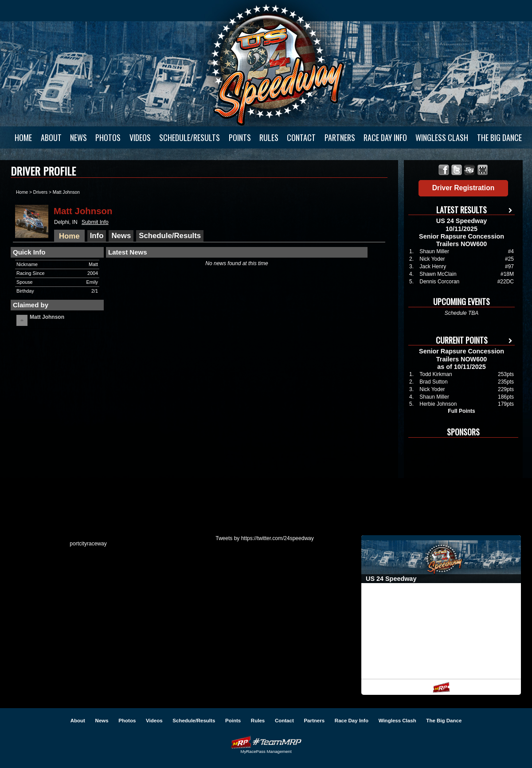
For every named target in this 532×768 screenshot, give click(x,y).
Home (23, 137)
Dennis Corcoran (439, 282)
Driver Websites (266, 742)
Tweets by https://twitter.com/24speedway (264, 538)
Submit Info (95, 222)
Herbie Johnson (438, 404)
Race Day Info (385, 137)
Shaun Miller (434, 251)
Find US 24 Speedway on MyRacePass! (483, 170)
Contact (301, 137)
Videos (140, 137)
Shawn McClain (438, 274)
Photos (108, 137)
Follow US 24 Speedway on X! (457, 170)
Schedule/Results (190, 137)
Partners (340, 137)
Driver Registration (463, 188)
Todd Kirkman (436, 374)
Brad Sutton (433, 382)
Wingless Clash (442, 137)
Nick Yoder (432, 259)
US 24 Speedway (277, 65)
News (78, 137)
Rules (269, 137)
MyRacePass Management (266, 751)
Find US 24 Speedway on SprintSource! (470, 170)
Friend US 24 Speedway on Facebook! (444, 170)
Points (240, 137)
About (51, 137)
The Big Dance (499, 137)
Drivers (40, 192)
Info (97, 236)
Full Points (461, 411)
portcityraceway (88, 544)
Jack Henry (433, 266)
